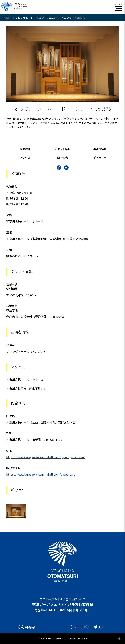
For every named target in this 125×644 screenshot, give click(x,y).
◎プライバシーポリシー (89, 627)
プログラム (22, 18)
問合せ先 (62, 158)
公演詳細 (25, 149)
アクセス (25, 158)
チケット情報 (62, 149)
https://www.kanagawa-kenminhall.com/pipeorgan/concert (46, 457)
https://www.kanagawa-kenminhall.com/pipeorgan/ (41, 474)
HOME (7, 18)
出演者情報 (100, 149)
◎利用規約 (26, 627)
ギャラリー (100, 158)
